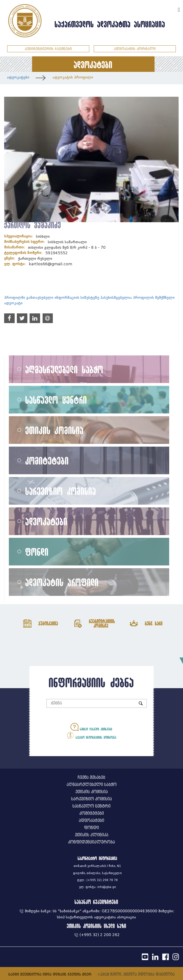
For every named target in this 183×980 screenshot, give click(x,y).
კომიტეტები (47, 461)
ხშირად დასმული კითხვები (91, 727)
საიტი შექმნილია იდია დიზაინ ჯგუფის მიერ (50, 974)
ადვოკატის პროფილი (73, 77)
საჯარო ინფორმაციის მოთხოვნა (91, 735)
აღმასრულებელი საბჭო (64, 369)
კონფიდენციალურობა (91, 842)
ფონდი (37, 552)
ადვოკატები (18, 77)
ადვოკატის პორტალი (135, 49)
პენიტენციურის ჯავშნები (48, 49)
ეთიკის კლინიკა (92, 835)
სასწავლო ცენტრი (56, 400)
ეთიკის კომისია (55, 430)
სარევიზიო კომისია (61, 491)
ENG (171, 9)
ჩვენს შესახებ (91, 778)
